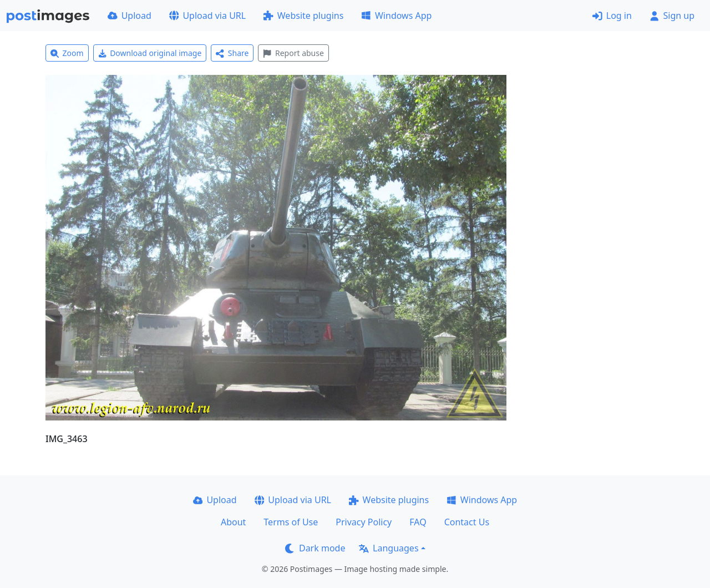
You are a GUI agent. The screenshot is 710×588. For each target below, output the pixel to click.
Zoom (67, 53)
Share (232, 53)
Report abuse (293, 53)
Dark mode (315, 548)
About (233, 522)
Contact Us (467, 522)
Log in (612, 16)
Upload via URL (207, 16)
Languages (389, 548)
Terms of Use (291, 522)
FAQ (418, 522)
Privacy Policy (364, 522)
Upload (130, 16)
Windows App (396, 16)
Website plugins (303, 16)
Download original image (150, 53)
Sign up (672, 16)
